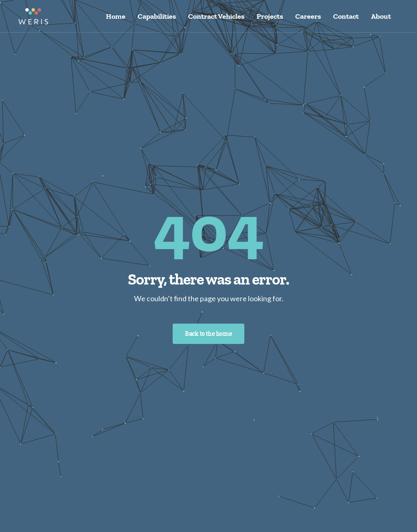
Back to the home (208, 334)
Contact (346, 16)
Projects (270, 16)
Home (116, 16)
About (381, 16)
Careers (308, 16)
